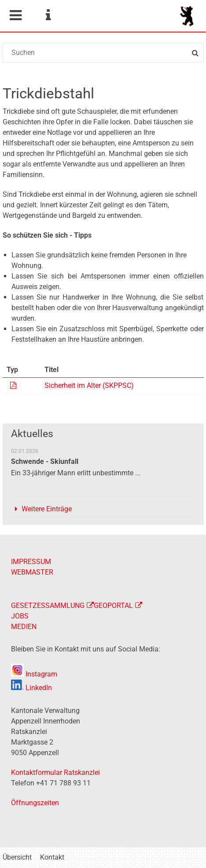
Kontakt (52, 857)
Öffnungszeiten (35, 803)
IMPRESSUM (31, 562)
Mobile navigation (15, 15)
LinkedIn (31, 688)
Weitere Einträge (47, 509)
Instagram (34, 674)
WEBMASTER (32, 572)
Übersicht (17, 857)
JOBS (20, 616)
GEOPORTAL (113, 606)
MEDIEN (24, 627)
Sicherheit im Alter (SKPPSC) (89, 385)
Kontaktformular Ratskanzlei (55, 772)
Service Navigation (48, 15)
